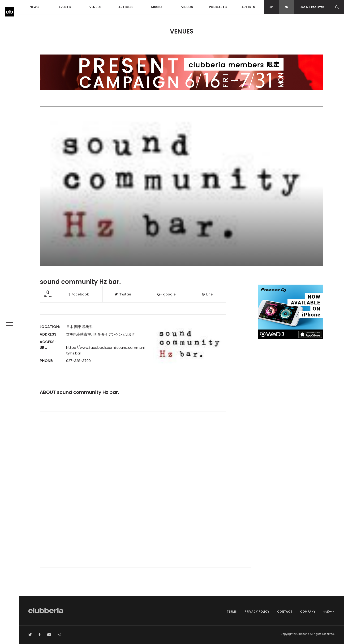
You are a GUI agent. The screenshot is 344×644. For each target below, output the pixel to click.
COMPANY (308, 612)
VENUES (95, 7)
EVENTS (65, 7)
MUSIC (157, 7)
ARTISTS (248, 7)
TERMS (232, 612)
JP (271, 7)
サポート (329, 612)
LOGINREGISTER (312, 7)
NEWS (34, 7)
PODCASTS (218, 7)
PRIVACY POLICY (257, 612)
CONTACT (285, 612)
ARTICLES (126, 7)
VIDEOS (187, 7)
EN (286, 7)
